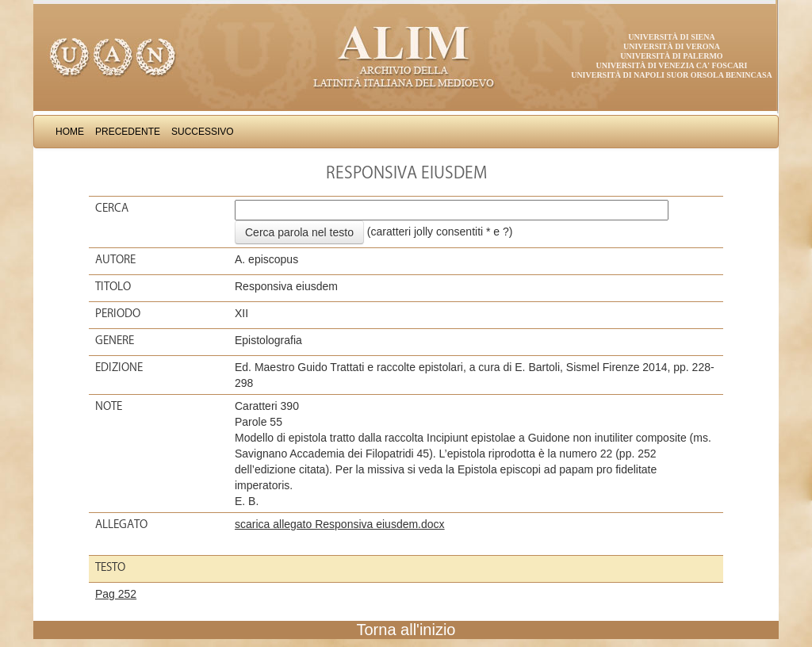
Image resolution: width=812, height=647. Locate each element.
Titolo (113, 286)
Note (109, 406)
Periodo (118, 313)
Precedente (128, 132)
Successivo (203, 132)
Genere (115, 340)
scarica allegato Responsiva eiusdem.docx (340, 524)
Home (70, 132)
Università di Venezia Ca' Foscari (672, 65)
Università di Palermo (671, 56)
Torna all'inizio (406, 630)
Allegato (121, 524)
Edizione (119, 367)
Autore (115, 259)
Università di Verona (672, 46)
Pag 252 (116, 594)
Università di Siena (671, 37)
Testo (110, 567)
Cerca (112, 208)
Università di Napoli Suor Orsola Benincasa (672, 75)
